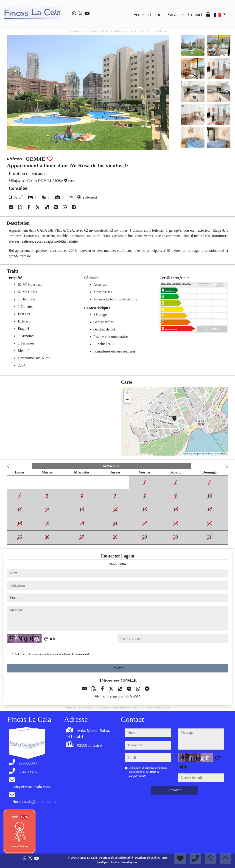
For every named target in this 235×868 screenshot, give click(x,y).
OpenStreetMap (204, 454)
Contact (195, 14)
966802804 (117, 564)
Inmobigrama (130, 862)
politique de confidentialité (76, 654)
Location (155, 14)
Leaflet (187, 454)
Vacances (176, 14)
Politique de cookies (148, 858)
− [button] (127, 400)
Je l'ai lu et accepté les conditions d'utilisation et (51, 654)
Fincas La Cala (88, 858)
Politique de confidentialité (116, 858)
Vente (139, 14)
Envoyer (117, 668)
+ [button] (127, 393)
